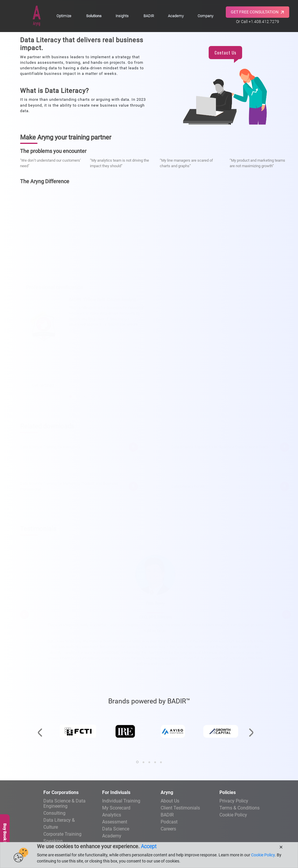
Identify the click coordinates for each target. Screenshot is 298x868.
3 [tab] (86, 395)
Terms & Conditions (240, 808)
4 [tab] (93, 395)
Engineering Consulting (66, 807)
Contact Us (225, 53)
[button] (137, 762)
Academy (176, 16)
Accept (149, 846)
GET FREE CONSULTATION (258, 12)
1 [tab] (70, 395)
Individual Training (121, 801)
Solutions (94, 16)
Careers (168, 829)
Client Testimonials (180, 808)
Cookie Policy (233, 815)
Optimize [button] (64, 16)
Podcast (169, 822)
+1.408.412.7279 (264, 22)
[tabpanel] (86, 345)
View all (284, 526)
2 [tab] (78, 395)
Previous (24, 613)
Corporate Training (62, 834)
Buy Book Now (5, 837)
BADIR (149, 16)
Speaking (53, 841)
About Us (170, 801)
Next (286, 613)
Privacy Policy (234, 801)
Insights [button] (122, 16)
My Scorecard (116, 808)
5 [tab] (101, 395)
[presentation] (40, 719)
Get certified (43, 384)
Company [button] (205, 16)
